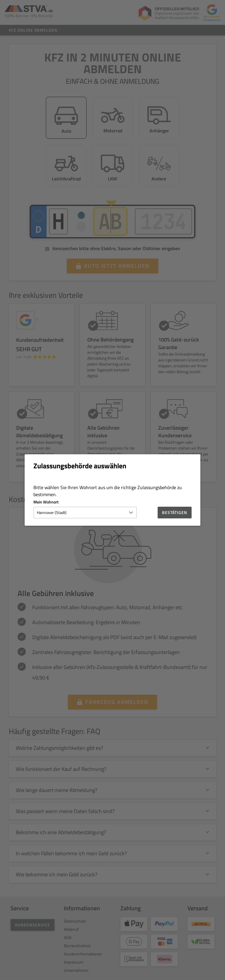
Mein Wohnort (46, 502)
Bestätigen (175, 512)
